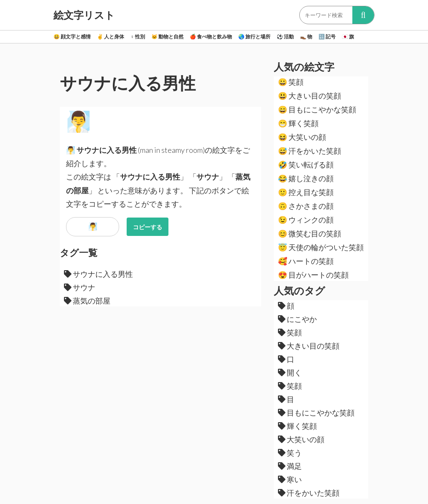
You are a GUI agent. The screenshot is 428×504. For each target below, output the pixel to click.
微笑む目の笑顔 (310, 233)
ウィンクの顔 (306, 220)
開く (290, 372)
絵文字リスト (84, 15)
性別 (138, 37)
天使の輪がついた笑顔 (321, 247)
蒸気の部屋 (87, 301)
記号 (327, 37)
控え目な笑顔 (306, 192)
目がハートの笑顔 (313, 275)
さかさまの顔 (306, 206)
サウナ (80, 287)
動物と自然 (167, 37)
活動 (285, 37)
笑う (290, 453)
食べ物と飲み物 (211, 37)
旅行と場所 (254, 37)
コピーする (148, 227)
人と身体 (111, 37)
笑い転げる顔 (306, 165)
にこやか (297, 319)
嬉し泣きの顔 (306, 178)
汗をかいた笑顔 (310, 151)
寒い (290, 479)
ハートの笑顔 (306, 261)
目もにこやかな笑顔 (317, 109)
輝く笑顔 (298, 123)
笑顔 (291, 82)
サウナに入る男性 (98, 274)
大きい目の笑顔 (310, 96)
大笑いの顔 (302, 137)
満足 (290, 466)
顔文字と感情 (72, 37)
